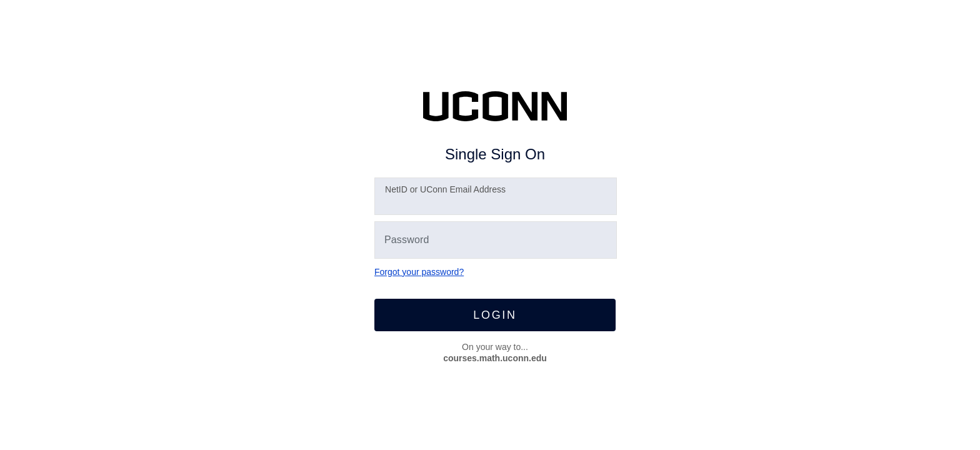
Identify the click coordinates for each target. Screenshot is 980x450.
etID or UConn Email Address (445, 189)
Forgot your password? (419, 272)
